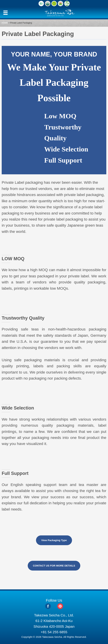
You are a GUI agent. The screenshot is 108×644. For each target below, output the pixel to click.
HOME (5, 23)
